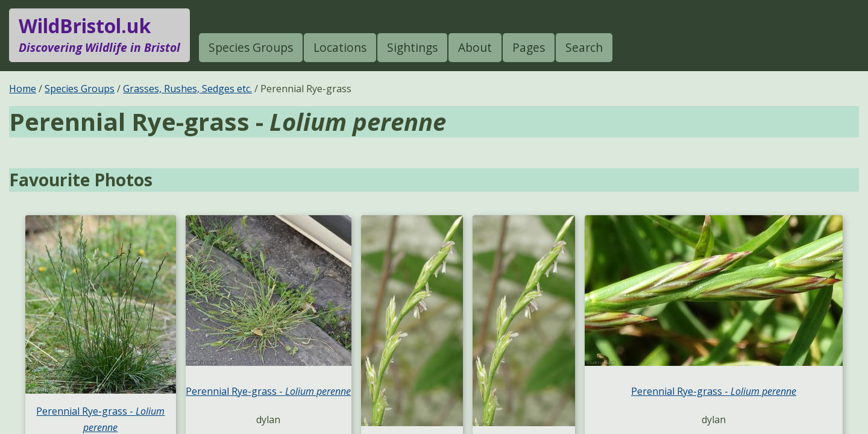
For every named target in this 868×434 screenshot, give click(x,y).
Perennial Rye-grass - (268, 391)
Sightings (412, 47)
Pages (529, 47)
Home (23, 89)
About (475, 47)
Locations (340, 47)
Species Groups (251, 47)
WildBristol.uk (99, 35)
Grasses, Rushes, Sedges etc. (187, 89)
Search (584, 47)
